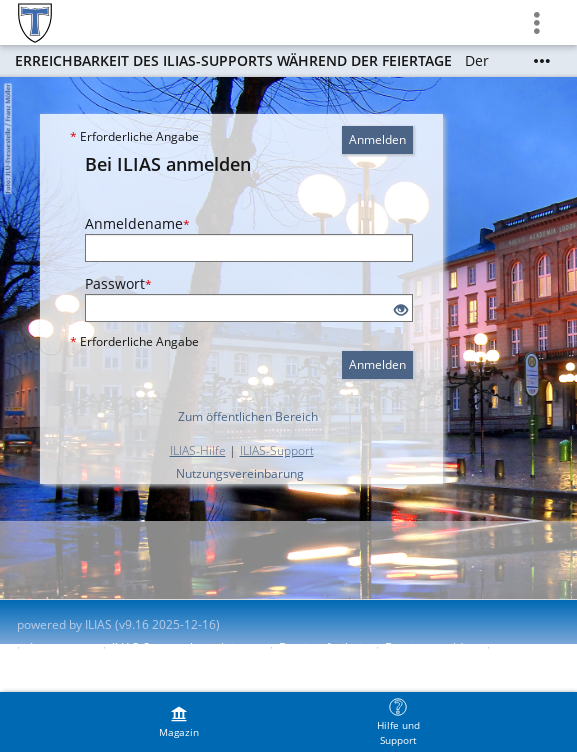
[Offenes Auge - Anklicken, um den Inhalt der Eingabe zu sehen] (401, 310)
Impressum (61, 647)
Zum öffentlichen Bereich (248, 416)
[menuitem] (179, 722)
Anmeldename (137, 223)
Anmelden (377, 139)
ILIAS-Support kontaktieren (186, 647)
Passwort (118, 283)
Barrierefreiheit (322, 647)
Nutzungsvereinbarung (240, 473)
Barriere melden (431, 647)
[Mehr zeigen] (542, 61)
